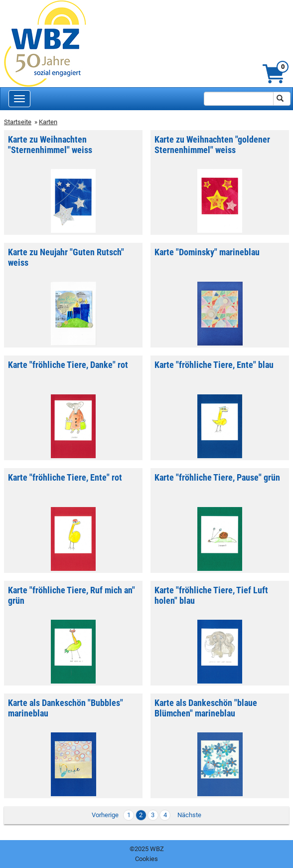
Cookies (146, 859)
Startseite (18, 122)
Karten (48, 122)
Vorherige (105, 815)
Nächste (189, 815)
